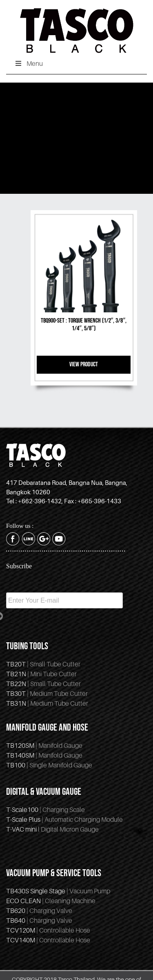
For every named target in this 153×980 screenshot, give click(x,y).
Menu (29, 63)
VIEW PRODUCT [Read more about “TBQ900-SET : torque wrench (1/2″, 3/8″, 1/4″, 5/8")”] (84, 364)
